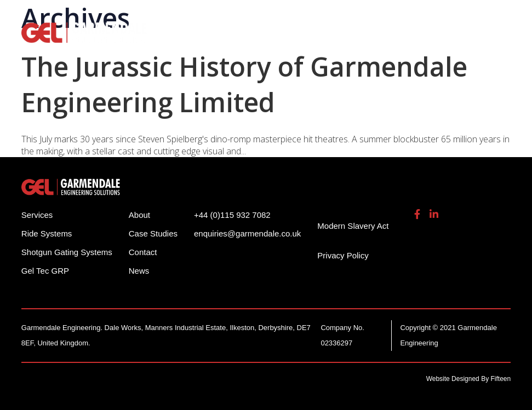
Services (37, 215)
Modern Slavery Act (353, 226)
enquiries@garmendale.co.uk (247, 233)
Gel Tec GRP (45, 271)
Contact (143, 252)
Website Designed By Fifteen (469, 379)
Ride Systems (47, 233)
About (139, 215)
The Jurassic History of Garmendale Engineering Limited (244, 84)
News (139, 271)
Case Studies (153, 233)
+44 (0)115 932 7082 (232, 215)
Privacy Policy (343, 255)
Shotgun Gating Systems (67, 252)
